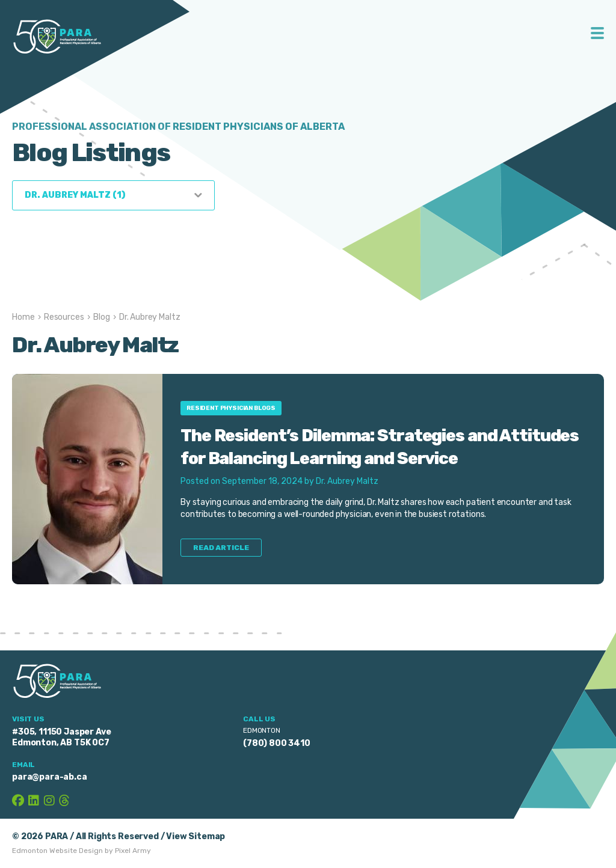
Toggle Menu (598, 33)
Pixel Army (133, 851)
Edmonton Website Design (57, 851)
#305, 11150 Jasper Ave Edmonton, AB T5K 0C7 (61, 737)
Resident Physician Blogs (231, 408)
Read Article (221, 548)
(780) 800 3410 (277, 743)
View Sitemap (196, 836)
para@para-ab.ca (50, 777)
